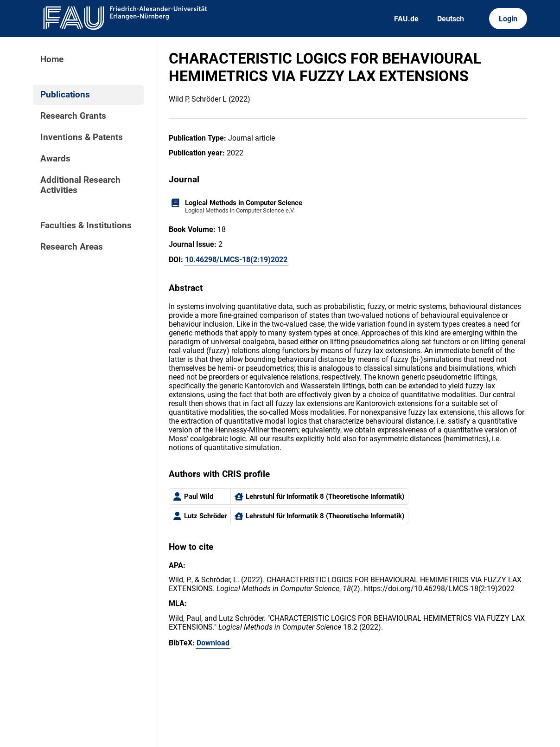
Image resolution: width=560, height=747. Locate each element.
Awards (55, 159)
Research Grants (73, 116)
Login (508, 19)
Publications (65, 95)
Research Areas (72, 247)
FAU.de (406, 19)
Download (213, 643)
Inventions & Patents (82, 137)
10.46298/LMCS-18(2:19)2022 (236, 260)
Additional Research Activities (80, 185)
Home (52, 59)
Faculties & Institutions (86, 225)
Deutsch (451, 19)
